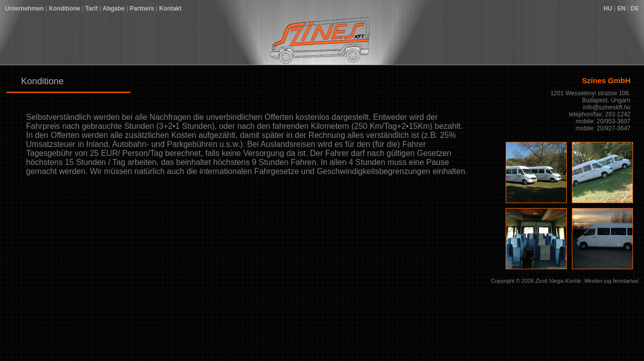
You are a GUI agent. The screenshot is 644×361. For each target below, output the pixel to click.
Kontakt (171, 9)
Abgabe (114, 9)
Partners (142, 9)
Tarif (91, 9)
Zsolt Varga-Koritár (558, 281)
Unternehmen (24, 9)
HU (608, 9)
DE (635, 9)
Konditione (64, 9)
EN (622, 9)
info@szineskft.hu (607, 107)
